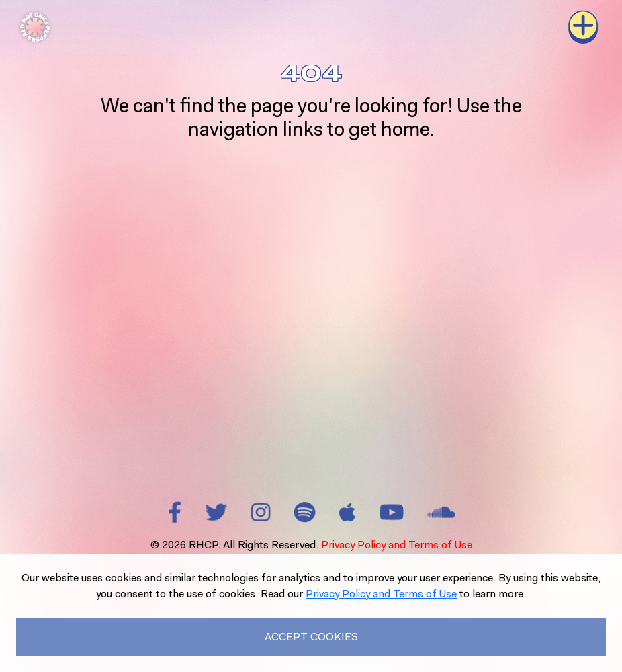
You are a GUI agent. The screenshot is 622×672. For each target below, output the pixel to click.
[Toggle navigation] (583, 27)
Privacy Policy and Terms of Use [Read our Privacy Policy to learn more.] (381, 594)
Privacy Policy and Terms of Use (397, 545)
